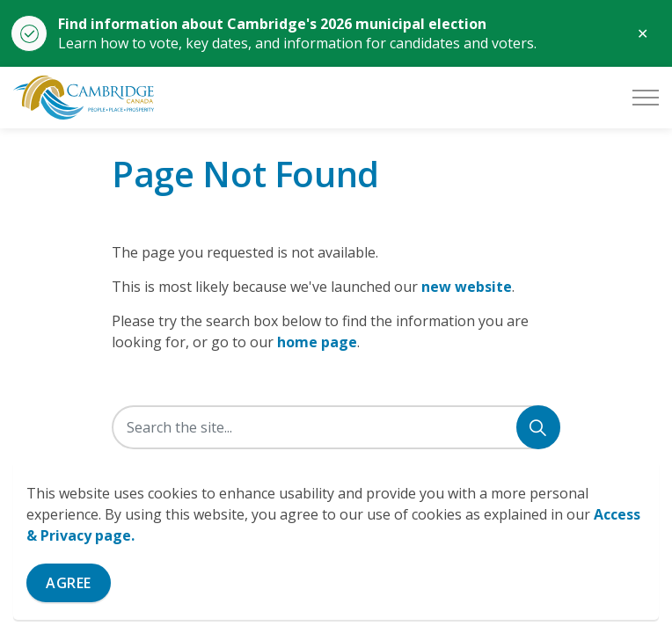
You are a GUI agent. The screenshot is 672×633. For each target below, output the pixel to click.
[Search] (538, 427)
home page (317, 342)
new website (467, 287)
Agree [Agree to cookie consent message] (69, 583)
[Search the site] (336, 427)
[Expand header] (646, 98)
